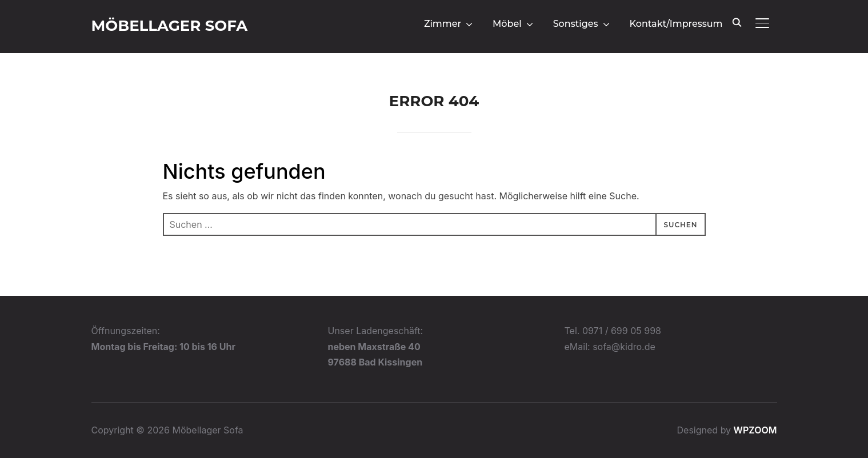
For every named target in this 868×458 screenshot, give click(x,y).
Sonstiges (576, 24)
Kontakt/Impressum (676, 24)
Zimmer (443, 24)
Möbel (507, 24)
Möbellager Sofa (170, 26)
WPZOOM (755, 430)
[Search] (737, 22)
